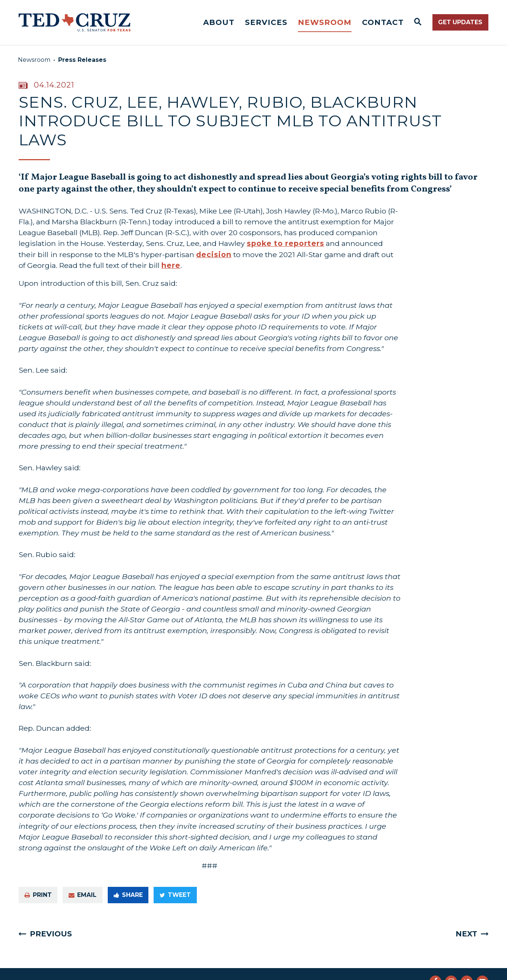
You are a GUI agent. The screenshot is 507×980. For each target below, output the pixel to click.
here (171, 265)
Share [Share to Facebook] (128, 895)
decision (214, 255)
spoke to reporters (285, 243)
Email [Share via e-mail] (83, 895)
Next (466, 934)
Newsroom (325, 22)
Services (266, 22)
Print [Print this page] (38, 895)
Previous (51, 934)
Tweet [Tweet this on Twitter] (175, 895)
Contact (383, 22)
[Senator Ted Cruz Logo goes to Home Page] (75, 22)
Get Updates (460, 22)
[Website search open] (418, 22)
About (219, 22)
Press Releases (82, 60)
